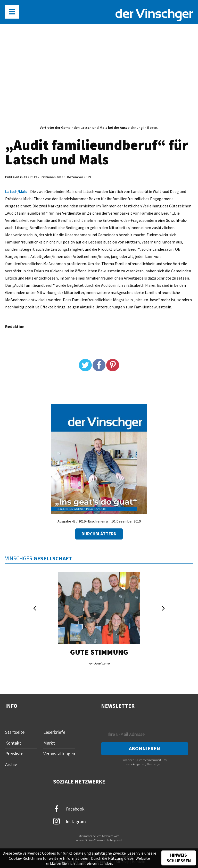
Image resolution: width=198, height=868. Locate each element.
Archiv (11, 764)
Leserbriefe (54, 732)
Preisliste (14, 753)
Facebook (69, 809)
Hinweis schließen (179, 858)
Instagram (69, 821)
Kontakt (13, 743)
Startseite (15, 732)
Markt (49, 743)
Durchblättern (99, 534)
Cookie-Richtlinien (25, 858)
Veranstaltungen (59, 753)
